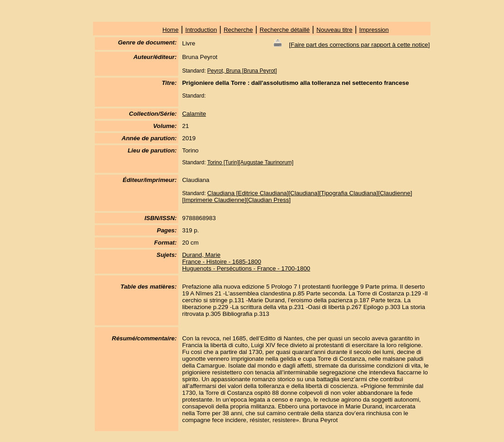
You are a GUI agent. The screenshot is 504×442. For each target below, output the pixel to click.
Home (171, 30)
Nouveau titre (335, 30)
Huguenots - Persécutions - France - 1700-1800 (246, 268)
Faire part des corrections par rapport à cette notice (360, 45)
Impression (374, 30)
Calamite (194, 114)
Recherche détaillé (284, 30)
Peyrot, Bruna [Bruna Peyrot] (242, 71)
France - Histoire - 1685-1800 (221, 262)
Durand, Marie (201, 255)
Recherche (238, 30)
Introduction (201, 30)
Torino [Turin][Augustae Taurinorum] (250, 162)
